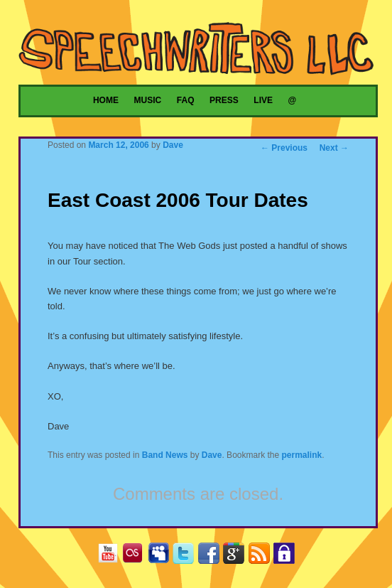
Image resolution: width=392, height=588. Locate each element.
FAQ (186, 100)
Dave (173, 145)
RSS (262, 556)
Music (148, 100)
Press (224, 100)
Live (263, 100)
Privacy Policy (287, 556)
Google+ (237, 556)
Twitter (186, 556)
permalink (302, 455)
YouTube (111, 556)
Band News (165, 455)
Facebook (212, 556)
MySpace (162, 556)
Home (106, 100)
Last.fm (136, 556)
